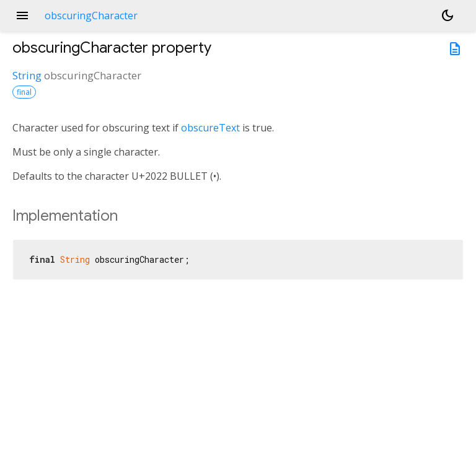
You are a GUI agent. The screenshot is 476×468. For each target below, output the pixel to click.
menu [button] (22, 15)
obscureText (210, 128)
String (27, 75)
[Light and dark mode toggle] (447, 15)
